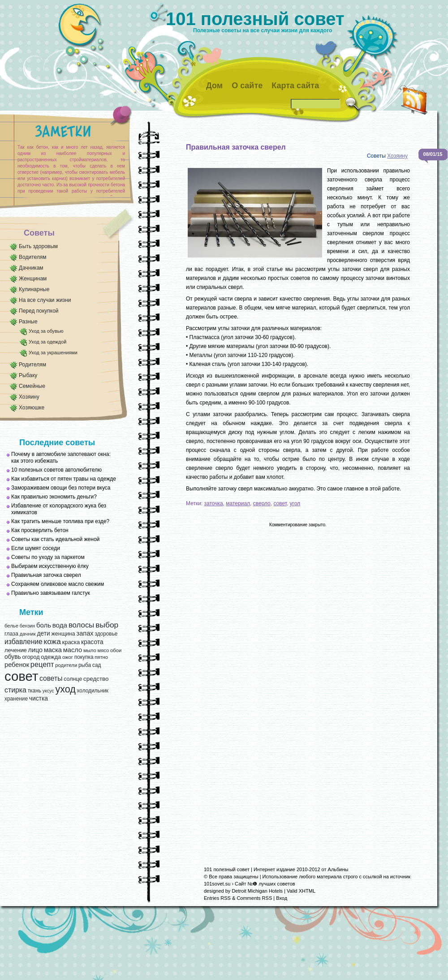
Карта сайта (295, 86)
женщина (63, 634)
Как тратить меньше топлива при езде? (60, 521)
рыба (85, 665)
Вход (282, 898)
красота (92, 642)
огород (31, 657)
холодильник (93, 691)
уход (65, 689)
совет (21, 676)
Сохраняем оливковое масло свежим (58, 584)
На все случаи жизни (45, 300)
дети (43, 634)
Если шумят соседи (36, 548)
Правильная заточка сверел (46, 575)
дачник (28, 634)
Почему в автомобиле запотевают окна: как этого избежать (61, 458)
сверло (262, 503)
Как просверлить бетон (40, 530)
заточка (214, 503)
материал (238, 503)
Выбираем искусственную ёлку (50, 566)
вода (60, 625)
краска (71, 642)
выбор (107, 625)
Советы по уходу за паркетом (48, 557)
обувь (13, 657)
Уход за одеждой (47, 342)
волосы (82, 625)
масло (73, 650)
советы (51, 678)
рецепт (42, 664)
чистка (39, 698)
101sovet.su (217, 884)
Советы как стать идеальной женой (55, 539)
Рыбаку (28, 375)
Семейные (32, 386)
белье (11, 626)
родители (66, 665)
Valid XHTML (301, 891)
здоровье (106, 634)
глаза (11, 634)
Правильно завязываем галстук (51, 593)
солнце (73, 679)
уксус (48, 691)
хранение (16, 699)
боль (44, 625)
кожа (52, 641)
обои (116, 650)
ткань (34, 691)
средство (96, 679)
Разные (28, 322)
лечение (16, 650)
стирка (15, 690)
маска (53, 650)
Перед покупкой (39, 311)
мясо (103, 650)
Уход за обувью (46, 331)
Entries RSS (217, 898)
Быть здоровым (38, 246)
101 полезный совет (255, 19)
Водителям (33, 257)
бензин (28, 626)
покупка (84, 657)
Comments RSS (254, 898)
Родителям (32, 365)
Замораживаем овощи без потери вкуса (61, 488)
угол (295, 503)
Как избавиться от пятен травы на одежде (64, 479)
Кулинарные (34, 289)
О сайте (247, 86)
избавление (24, 642)
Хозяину (29, 397)
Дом (214, 86)
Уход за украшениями (53, 352)
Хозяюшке (32, 408)
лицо (35, 650)
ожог (68, 657)
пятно (101, 657)
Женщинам (33, 279)
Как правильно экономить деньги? (54, 497)
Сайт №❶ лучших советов (265, 884)
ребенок (17, 665)
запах (85, 633)
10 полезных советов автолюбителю (56, 470)
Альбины (338, 869)
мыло (90, 650)
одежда (51, 657)
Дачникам (31, 268)
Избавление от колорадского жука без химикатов (59, 509)
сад (97, 665)
